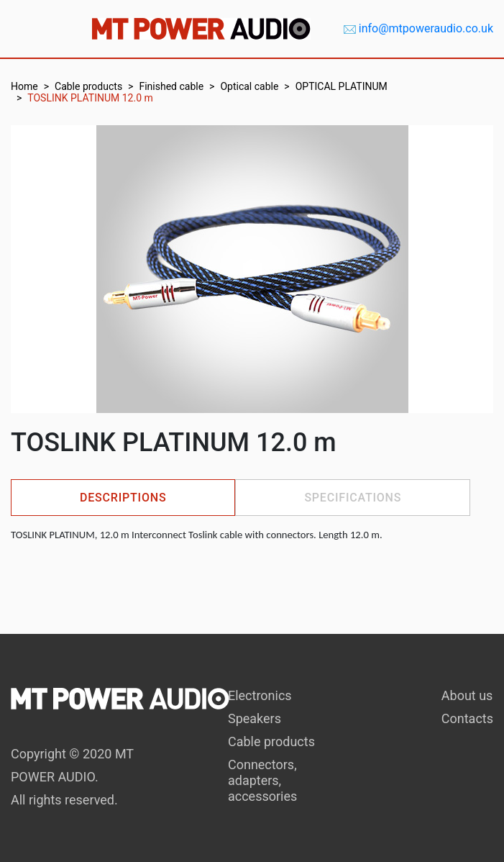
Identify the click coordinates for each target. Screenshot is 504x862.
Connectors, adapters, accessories (262, 780)
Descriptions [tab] (123, 498)
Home (24, 86)
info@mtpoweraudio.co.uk (426, 28)
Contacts (467, 718)
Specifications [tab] (353, 498)
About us (467, 695)
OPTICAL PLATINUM (342, 86)
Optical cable (249, 86)
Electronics (260, 695)
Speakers (255, 718)
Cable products (88, 86)
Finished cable (171, 86)
